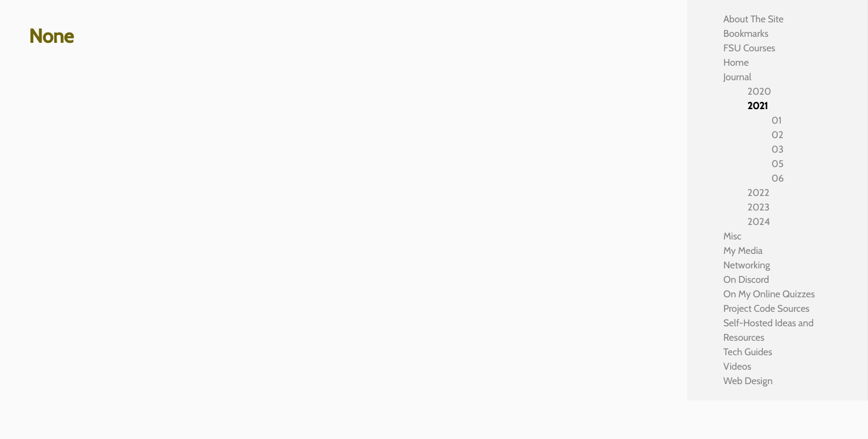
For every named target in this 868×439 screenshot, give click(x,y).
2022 (758, 193)
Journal (737, 77)
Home (736, 62)
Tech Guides (748, 352)
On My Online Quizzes (769, 294)
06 (778, 178)
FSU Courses (749, 48)
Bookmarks (746, 33)
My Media (743, 251)
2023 (759, 207)
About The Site (753, 19)
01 (776, 120)
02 (778, 135)
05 (778, 164)
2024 (759, 222)
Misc (732, 236)
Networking (747, 265)
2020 (759, 91)
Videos (737, 366)
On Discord (746, 280)
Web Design (748, 381)
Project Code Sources (766, 308)
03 (778, 149)
